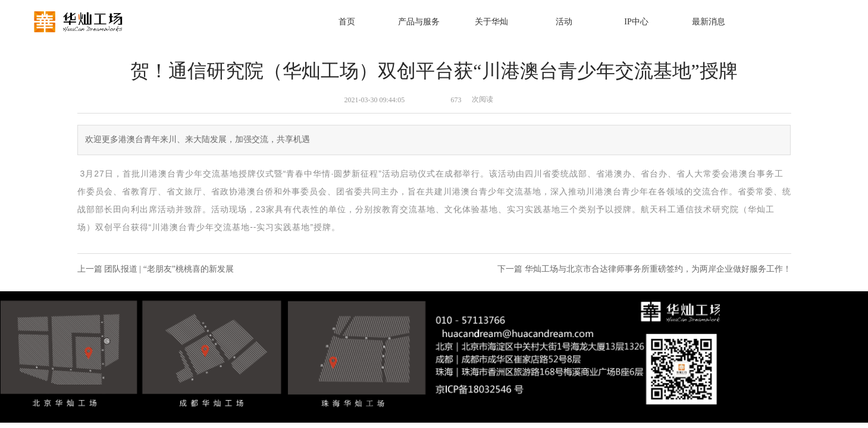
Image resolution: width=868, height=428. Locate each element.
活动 (564, 22)
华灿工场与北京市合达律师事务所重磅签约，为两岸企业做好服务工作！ (658, 269)
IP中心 (636, 22)
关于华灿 (491, 22)
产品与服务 (419, 22)
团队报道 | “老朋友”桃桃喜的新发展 (169, 269)
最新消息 (709, 22)
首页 (347, 22)
